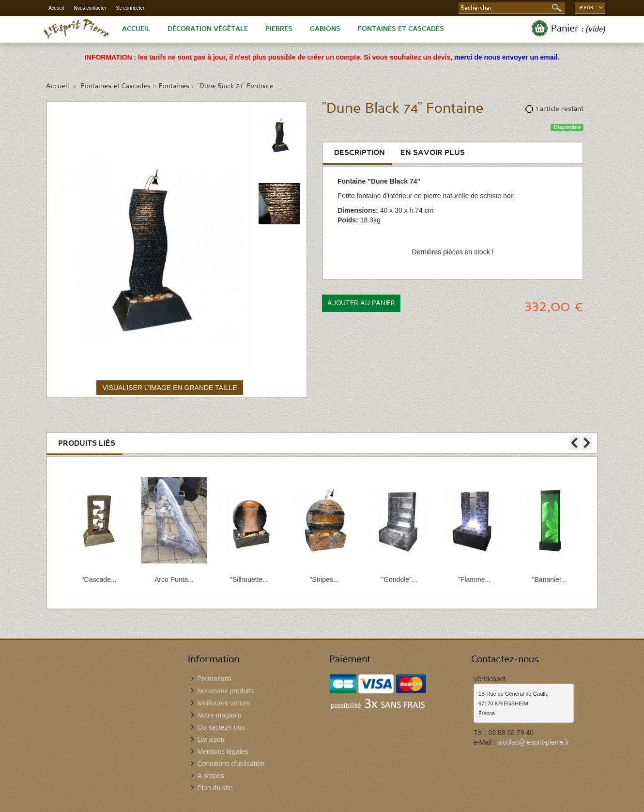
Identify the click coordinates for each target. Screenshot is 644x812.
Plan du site (215, 788)
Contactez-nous (221, 727)
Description (360, 153)
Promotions (215, 679)
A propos (211, 776)
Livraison (211, 739)
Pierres (279, 29)
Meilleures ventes (224, 703)
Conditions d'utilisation (231, 764)
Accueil (56, 8)
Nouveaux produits (226, 691)
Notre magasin (220, 715)
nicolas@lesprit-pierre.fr (533, 742)
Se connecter (130, 8)
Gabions (325, 29)
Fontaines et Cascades (401, 29)
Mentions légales (223, 751)
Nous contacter (90, 8)
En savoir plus (433, 153)
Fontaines (174, 86)
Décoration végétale (208, 29)
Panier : (578, 29)
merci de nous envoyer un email (506, 57)
